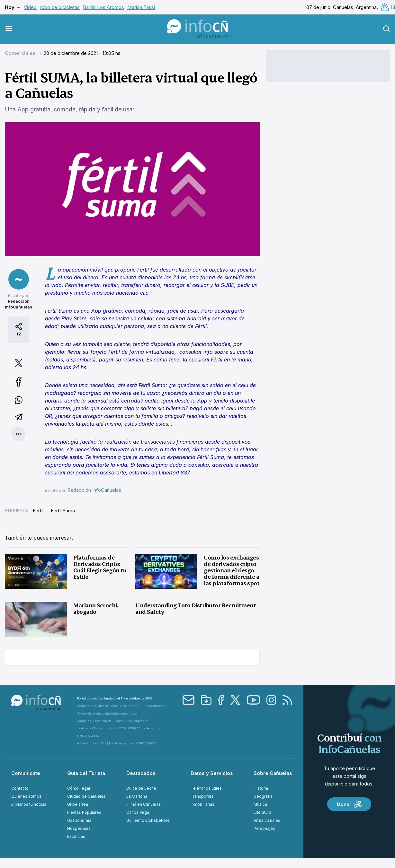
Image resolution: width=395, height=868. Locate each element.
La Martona (137, 796)
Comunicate (26, 773)
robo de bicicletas (60, 7)
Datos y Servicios (212, 773)
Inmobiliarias (202, 804)
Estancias (76, 836)
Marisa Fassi (141, 7)
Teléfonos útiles (206, 788)
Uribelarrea (78, 804)
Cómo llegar (79, 788)
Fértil (38, 511)
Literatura (262, 812)
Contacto (20, 788)
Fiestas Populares (84, 812)
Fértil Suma (63, 511)
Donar (349, 804)
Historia (261, 788)
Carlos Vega (138, 812)
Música (260, 804)
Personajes (264, 828)
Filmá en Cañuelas (144, 804)
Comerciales (21, 53)
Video (30, 7)
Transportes (202, 796)
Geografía (263, 796)
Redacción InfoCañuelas (94, 490)
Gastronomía (79, 820)
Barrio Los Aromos (103, 7)
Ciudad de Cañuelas (86, 796)
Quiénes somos (26, 796)
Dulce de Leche (141, 788)
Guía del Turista (86, 773)
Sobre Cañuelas (273, 773)
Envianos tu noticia (29, 804)
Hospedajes (79, 828)
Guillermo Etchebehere (148, 820)
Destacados (141, 773)
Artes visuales (267, 820)
